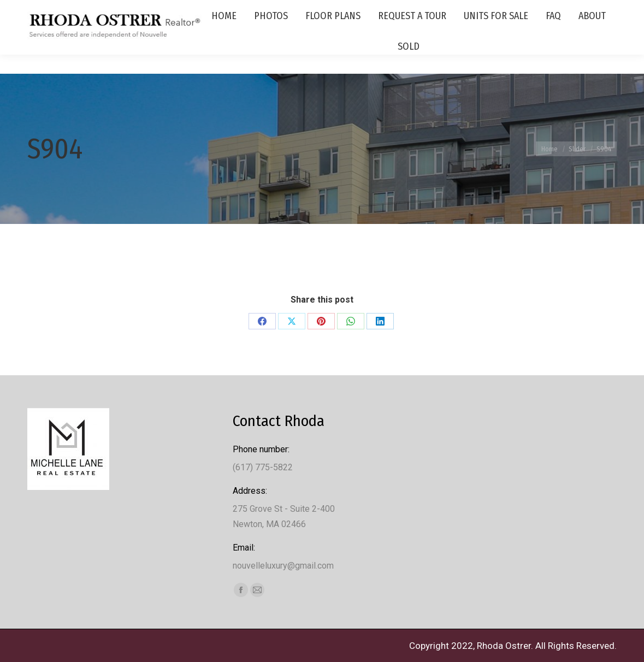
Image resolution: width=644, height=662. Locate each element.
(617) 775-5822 (559, 10)
